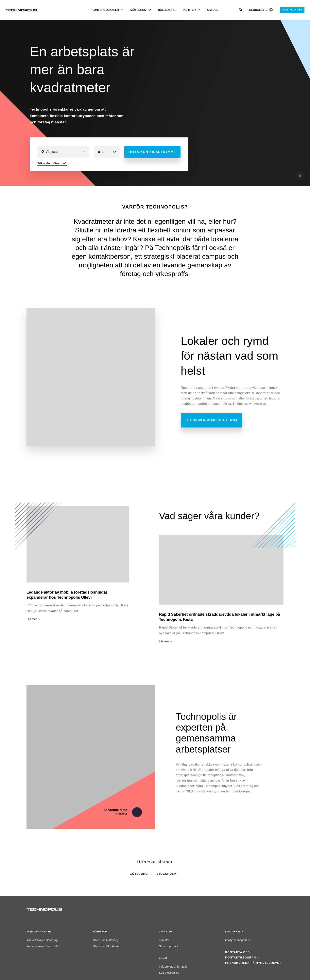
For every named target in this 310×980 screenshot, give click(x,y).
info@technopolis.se (238, 940)
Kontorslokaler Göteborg (42, 940)
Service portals (168, 946)
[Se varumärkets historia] (121, 812)
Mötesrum (100, 932)
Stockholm (166, 874)
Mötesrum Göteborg (105, 940)
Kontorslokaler (39, 932)
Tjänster (164, 940)
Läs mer (164, 641)
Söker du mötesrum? (52, 163)
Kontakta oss (292, 10)
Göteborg (139, 874)
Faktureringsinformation (174, 967)
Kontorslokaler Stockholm (43, 946)
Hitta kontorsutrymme (152, 152)
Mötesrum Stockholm (106, 946)
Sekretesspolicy (169, 973)
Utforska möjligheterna (212, 420)
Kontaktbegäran (241, 957)
